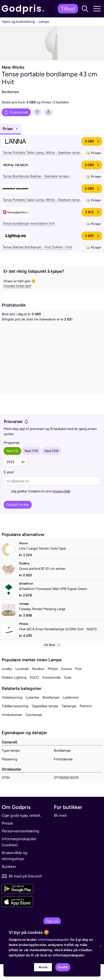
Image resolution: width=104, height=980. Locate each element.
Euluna (66, 685)
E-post (9, 488)
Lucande (22, 685)
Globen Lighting (14, 693)
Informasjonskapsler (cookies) (19, 858)
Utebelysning (12, 713)
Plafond (86, 722)
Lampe (44, 22)
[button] (85, 9)
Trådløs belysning (15, 722)
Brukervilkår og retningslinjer (15, 872)
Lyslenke (32, 713)
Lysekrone (71, 713)
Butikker (9, 882)
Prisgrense (12, 458)
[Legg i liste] (37, 112)
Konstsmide (51, 693)
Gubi (68, 693)
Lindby (7, 685)
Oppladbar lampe (45, 722)
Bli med (60, 831)
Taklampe (69, 722)
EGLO (34, 693)
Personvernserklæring (21, 847)
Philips (53, 685)
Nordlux (38, 685)
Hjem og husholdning (18, 22)
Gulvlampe (34, 731)
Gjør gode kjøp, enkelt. (21, 831)
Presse (7, 839)
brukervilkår (61, 507)
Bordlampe (51, 713)
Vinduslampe (12, 731)
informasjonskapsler (54, 940)
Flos (78, 685)
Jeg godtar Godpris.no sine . (41, 507)
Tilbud (68, 9)
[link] (24, 9)
